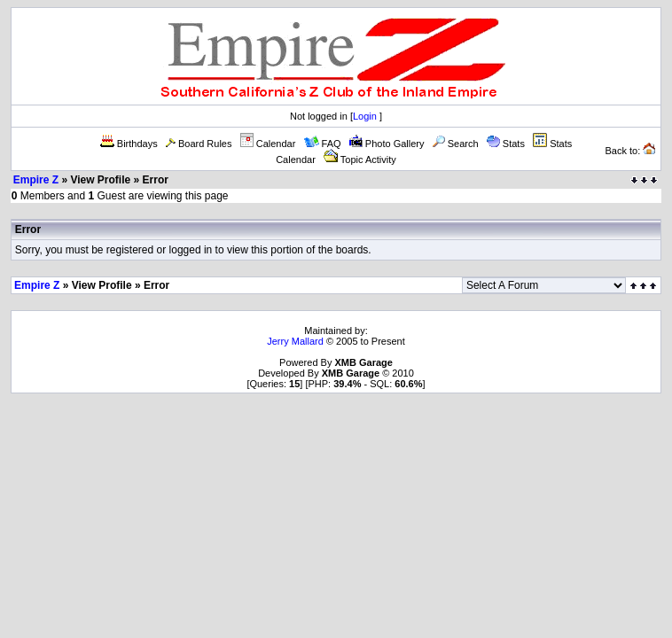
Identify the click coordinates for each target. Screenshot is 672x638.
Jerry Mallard (295, 341)
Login (365, 116)
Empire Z (36, 180)
